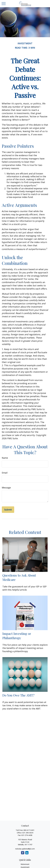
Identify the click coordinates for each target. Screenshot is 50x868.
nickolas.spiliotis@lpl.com (25, 849)
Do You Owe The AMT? (18, 695)
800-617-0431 (29, 830)
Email (5, 473)
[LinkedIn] (27, 853)
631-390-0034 (28, 833)
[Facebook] (23, 853)
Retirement (25, 864)
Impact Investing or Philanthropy (17, 636)
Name (5, 458)
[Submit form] (8, 510)
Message (6, 488)
